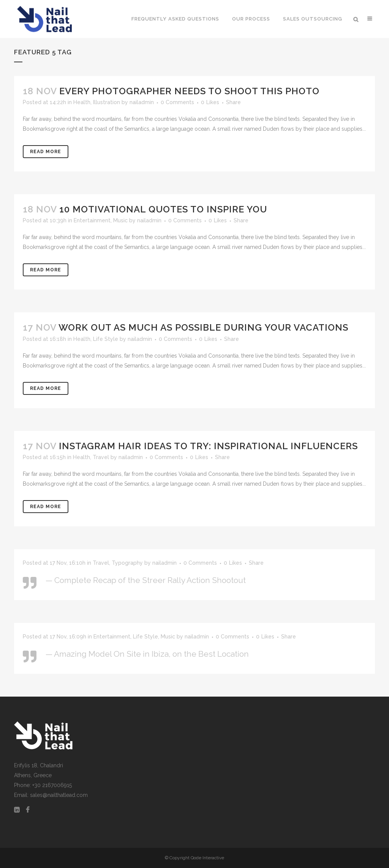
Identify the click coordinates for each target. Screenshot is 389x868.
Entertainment (92, 220)
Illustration (107, 102)
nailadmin (142, 102)
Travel (101, 457)
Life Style (106, 339)
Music (120, 220)
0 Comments (177, 102)
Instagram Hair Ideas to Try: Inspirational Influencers (208, 446)
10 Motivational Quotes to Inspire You (163, 209)
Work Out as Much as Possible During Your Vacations (203, 327)
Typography (127, 563)
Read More (46, 152)
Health (82, 102)
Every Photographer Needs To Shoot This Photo (189, 91)
